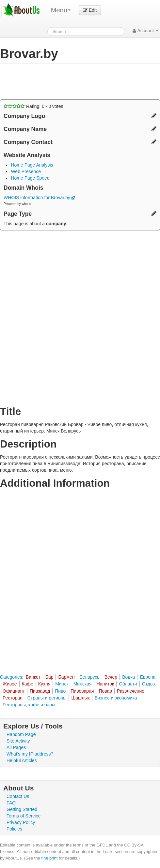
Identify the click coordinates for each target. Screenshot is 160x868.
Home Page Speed (30, 178)
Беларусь (89, 677)
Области (128, 684)
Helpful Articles (22, 760)
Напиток (105, 684)
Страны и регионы (47, 698)
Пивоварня (82, 691)
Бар (49, 677)
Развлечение (131, 691)
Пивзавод (40, 691)
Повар (105, 691)
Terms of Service (24, 816)
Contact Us (18, 796)
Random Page (21, 734)
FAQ (11, 803)
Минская (83, 684)
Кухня (44, 684)
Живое (10, 684)
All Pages (16, 747)
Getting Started (22, 809)
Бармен (66, 677)
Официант (14, 691)
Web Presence (26, 171)
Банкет (33, 677)
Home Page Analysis (32, 165)
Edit (90, 10)
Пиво (60, 691)
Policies (14, 829)
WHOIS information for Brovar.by (39, 198)
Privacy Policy (21, 822)
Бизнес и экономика (116, 698)
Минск (62, 684)
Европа (148, 677)
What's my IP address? (30, 754)
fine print (49, 858)
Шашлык (80, 698)
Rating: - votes (33, 106)
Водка (128, 677)
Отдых (149, 684)
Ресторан (13, 698)
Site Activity (18, 741)
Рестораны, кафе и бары (29, 705)
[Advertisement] (52, 81)
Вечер (111, 677)
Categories (11, 677)
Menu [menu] (61, 10)
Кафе (28, 684)
